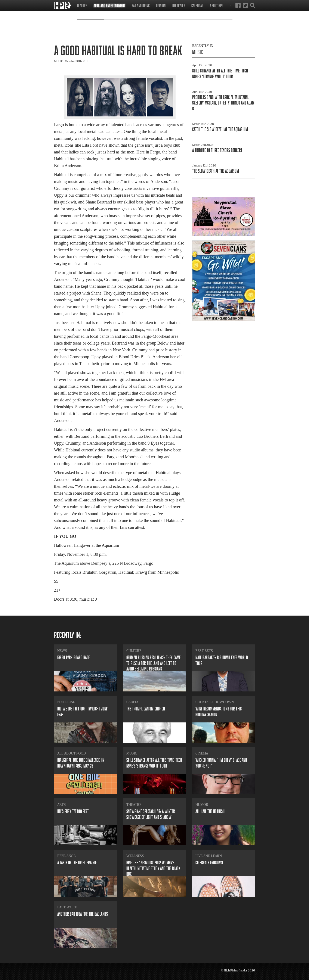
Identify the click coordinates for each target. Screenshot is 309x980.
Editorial (66, 702)
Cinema (202, 753)
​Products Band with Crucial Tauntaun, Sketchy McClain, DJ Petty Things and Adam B (223, 103)
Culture (134, 651)
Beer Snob (67, 856)
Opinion (161, 6)
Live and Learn (209, 856)
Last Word (67, 907)
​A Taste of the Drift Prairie (77, 863)
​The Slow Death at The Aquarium (216, 171)
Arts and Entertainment (110, 6)
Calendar (197, 6)
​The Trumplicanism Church (146, 709)
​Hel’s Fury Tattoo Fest (73, 811)
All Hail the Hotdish (210, 811)
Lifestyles (178, 6)
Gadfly (133, 702)
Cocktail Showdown (215, 702)
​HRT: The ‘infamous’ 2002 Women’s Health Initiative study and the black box (153, 868)
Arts (62, 805)
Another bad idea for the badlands (83, 914)
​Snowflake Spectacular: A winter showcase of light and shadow (151, 814)
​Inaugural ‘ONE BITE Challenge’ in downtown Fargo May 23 (81, 763)
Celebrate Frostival (209, 863)
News (62, 651)
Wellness (135, 856)
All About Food (72, 753)
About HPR (217, 6)
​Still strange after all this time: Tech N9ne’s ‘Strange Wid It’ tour (220, 73)
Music (198, 52)
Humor (202, 805)
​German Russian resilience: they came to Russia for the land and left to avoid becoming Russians (154, 663)
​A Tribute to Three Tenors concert (217, 150)
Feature (82, 6)
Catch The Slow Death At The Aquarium (220, 129)
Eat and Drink (141, 6)
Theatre (134, 805)
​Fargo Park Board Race (74, 657)
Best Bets (204, 651)
